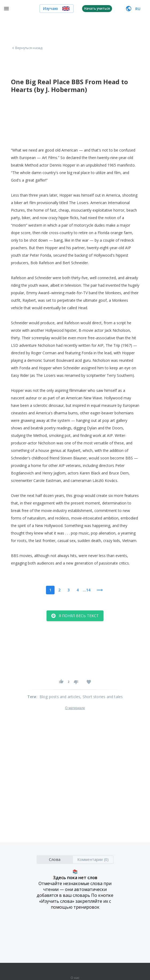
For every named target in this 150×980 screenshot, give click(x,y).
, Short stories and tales (101, 697)
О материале (75, 708)
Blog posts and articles (60, 697)
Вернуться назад (27, 48)
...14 (87, 590)
